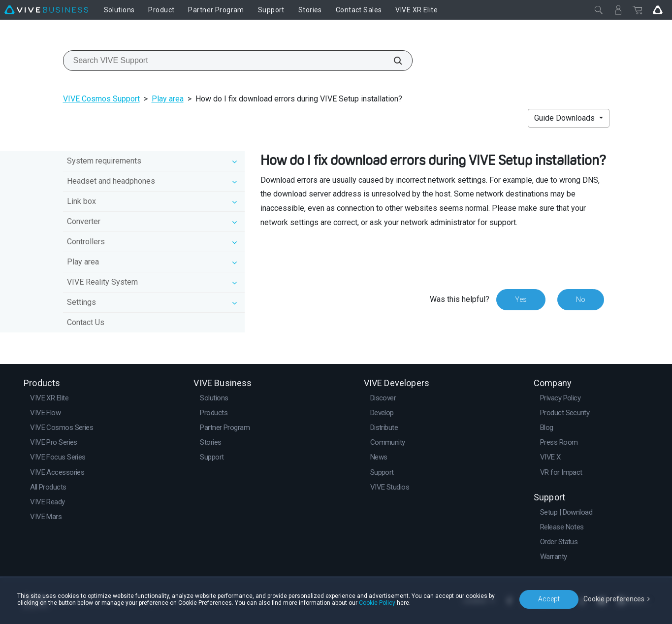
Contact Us (86, 322)
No (581, 299)
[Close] (599, 10)
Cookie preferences (614, 599)
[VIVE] (46, 10)
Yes (521, 299)
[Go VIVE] (658, 10)
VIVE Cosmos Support (101, 99)
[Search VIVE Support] (392, 61)
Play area (168, 99)
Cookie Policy (377, 603)
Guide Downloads (565, 118)
